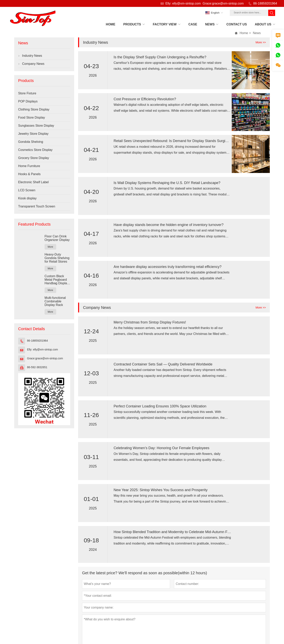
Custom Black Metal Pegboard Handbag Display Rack (57, 280)
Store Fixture (27, 93)
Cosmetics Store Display (35, 150)
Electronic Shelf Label (33, 182)
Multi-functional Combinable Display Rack (55, 301)
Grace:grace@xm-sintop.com (223, 3)
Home (244, 33)
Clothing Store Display (34, 109)
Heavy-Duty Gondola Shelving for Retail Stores (57, 258)
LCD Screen (27, 190)
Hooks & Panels (29, 174)
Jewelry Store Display (33, 134)
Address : (33, 616)
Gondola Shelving (31, 142)
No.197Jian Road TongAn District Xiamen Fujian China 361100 (83, 616)
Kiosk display (27, 198)
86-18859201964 (265, 3)
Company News (33, 64)
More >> (261, 42)
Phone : (229, 616)
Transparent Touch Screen (37, 206)
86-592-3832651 (37, 367)
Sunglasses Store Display (36, 126)
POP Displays (28, 101)
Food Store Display (32, 118)
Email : (137, 616)
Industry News (32, 56)
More (50, 247)
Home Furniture (29, 166)
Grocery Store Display (34, 158)
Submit (90, 555)
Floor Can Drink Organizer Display (57, 238)
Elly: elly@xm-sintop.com (183, 3)
